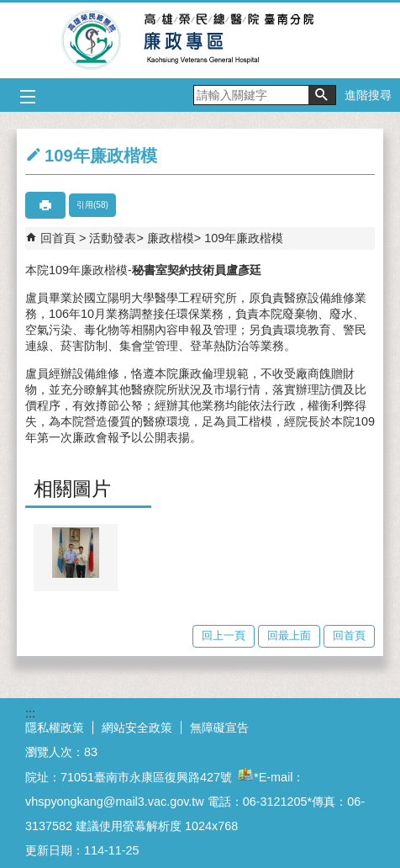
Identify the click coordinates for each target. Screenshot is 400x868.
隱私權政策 (55, 728)
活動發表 (113, 238)
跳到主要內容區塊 (9, 9)
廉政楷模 (171, 238)
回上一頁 (224, 635)
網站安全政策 (137, 728)
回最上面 (289, 635)
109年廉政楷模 (244, 238)
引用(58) (92, 205)
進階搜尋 (368, 95)
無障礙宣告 (219, 728)
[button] (322, 95)
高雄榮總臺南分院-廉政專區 (200, 40)
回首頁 (58, 238)
